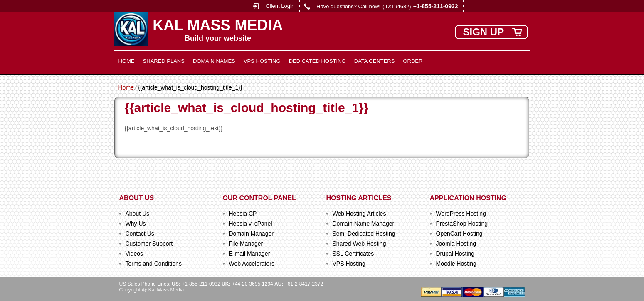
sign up (484, 32)
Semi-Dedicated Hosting (364, 234)
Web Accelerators (252, 264)
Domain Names (214, 61)
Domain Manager (251, 234)
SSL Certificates (353, 254)
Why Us (136, 224)
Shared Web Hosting (359, 244)
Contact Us (140, 234)
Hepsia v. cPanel (251, 224)
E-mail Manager (250, 254)
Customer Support (149, 244)
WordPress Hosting (461, 214)
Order (413, 61)
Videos (134, 254)
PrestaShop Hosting (462, 224)
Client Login (280, 6)
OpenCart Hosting (459, 234)
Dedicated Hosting (317, 61)
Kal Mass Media (218, 25)
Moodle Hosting (456, 264)
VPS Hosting (262, 61)
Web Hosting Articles (359, 214)
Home (127, 61)
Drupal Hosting (455, 254)
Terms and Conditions (154, 264)
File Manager (246, 244)
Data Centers (375, 61)
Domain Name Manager (364, 224)
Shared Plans (164, 61)
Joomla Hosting (456, 244)
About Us (138, 214)
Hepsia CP (243, 214)
